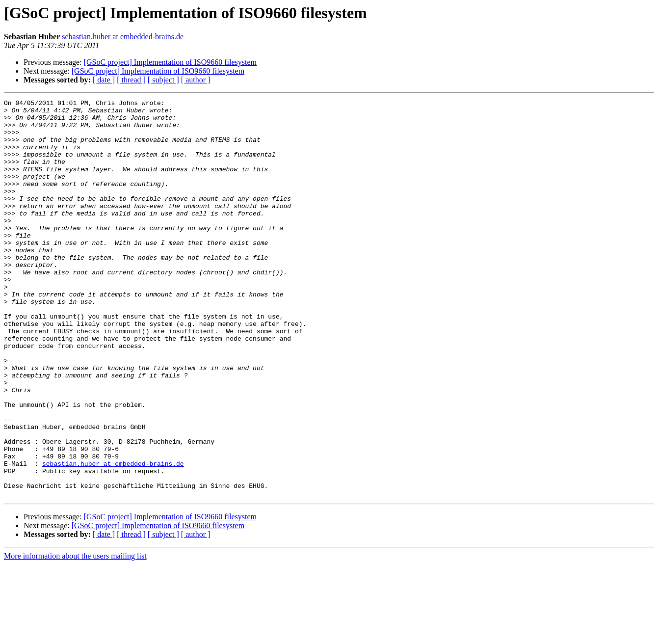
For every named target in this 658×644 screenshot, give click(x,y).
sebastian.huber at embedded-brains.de (123, 37)
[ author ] (196, 80)
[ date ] (104, 80)
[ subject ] (163, 80)
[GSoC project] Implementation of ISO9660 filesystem (170, 62)
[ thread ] (131, 80)
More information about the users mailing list (75, 635)
